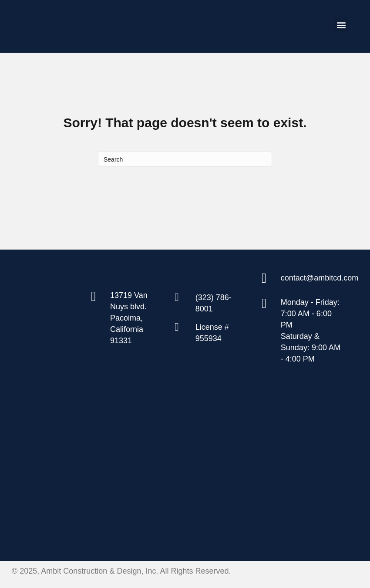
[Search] (185, 159)
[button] (341, 25)
